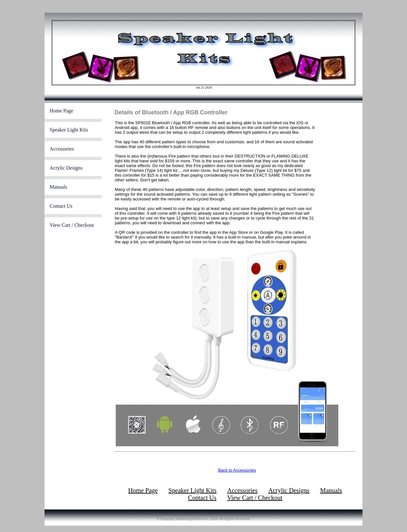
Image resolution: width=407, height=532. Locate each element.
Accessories (62, 149)
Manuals (58, 187)
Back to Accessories (237, 470)
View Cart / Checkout (72, 225)
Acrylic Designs (66, 168)
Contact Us (61, 206)
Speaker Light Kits (69, 130)
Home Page (61, 111)
